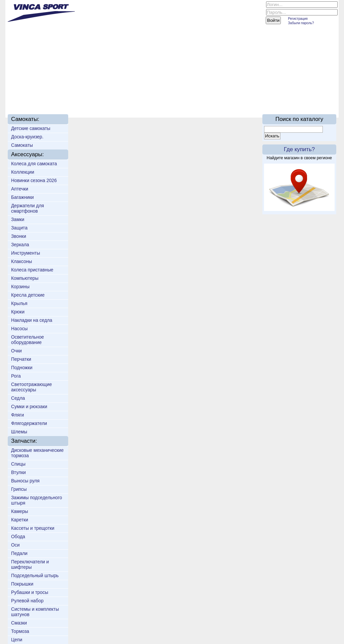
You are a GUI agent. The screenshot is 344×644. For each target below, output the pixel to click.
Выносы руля (25, 481)
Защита (19, 228)
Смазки (19, 623)
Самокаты (22, 145)
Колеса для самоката (34, 164)
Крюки (18, 312)
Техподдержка (166, 98)
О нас (57, 98)
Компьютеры (25, 278)
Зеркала (20, 245)
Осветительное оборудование (28, 340)
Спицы (18, 464)
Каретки (20, 520)
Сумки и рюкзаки (29, 406)
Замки (18, 219)
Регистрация (298, 19)
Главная (28, 98)
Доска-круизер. (27, 137)
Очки (16, 351)
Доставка (121, 98)
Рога (16, 376)
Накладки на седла (32, 320)
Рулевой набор (27, 601)
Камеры (20, 511)
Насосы (19, 329)
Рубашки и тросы (30, 592)
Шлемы (19, 432)
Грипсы (19, 489)
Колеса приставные (32, 270)
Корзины (20, 287)
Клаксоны (21, 261)
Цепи (17, 640)
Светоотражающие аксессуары (31, 387)
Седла (18, 398)
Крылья (19, 303)
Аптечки (20, 189)
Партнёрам (213, 98)
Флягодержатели (29, 423)
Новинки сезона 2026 (34, 180)
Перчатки (21, 359)
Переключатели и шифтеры (30, 564)
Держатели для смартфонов (28, 208)
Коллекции (23, 172)
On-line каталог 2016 (266, 98)
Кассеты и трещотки (33, 528)
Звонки (19, 236)
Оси (15, 545)
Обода (18, 536)
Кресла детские (28, 295)
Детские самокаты (31, 128)
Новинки (87, 98)
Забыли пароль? (301, 23)
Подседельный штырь (35, 575)
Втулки (18, 472)
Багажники (23, 197)
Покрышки (22, 584)
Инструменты (26, 253)
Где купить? (299, 149)
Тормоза (20, 631)
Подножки (22, 368)
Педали (19, 553)
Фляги (17, 415)
